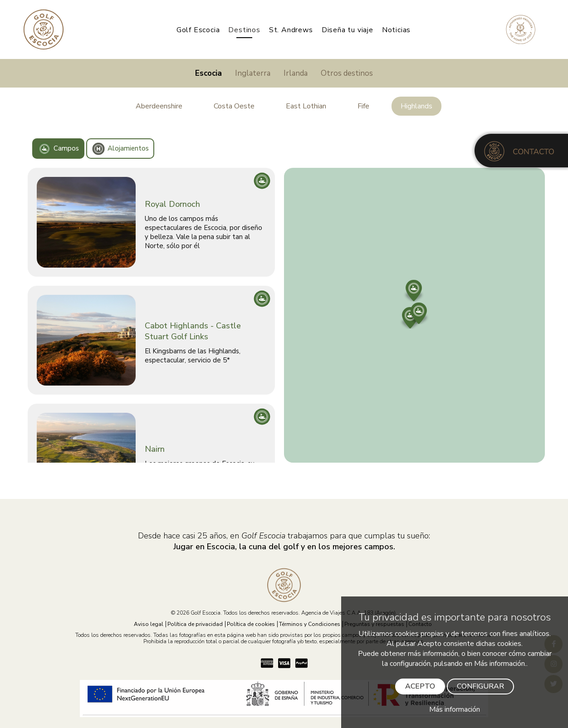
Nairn (155, 449)
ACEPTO (420, 686)
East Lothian (306, 106)
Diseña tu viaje (348, 30)
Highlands (416, 106)
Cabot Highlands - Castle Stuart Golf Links (193, 331)
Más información (455, 709)
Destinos (244, 30)
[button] (414, 288)
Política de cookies (251, 624)
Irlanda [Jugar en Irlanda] (296, 73)
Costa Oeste (234, 106)
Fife (363, 106)
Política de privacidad (195, 624)
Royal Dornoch (172, 204)
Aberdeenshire (159, 106)
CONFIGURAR (480, 686)
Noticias (396, 30)
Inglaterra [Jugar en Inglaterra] (253, 73)
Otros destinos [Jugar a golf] (347, 73)
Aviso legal (149, 624)
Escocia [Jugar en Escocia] (208, 73)
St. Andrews (291, 30)
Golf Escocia (198, 30)
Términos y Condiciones (310, 624)
